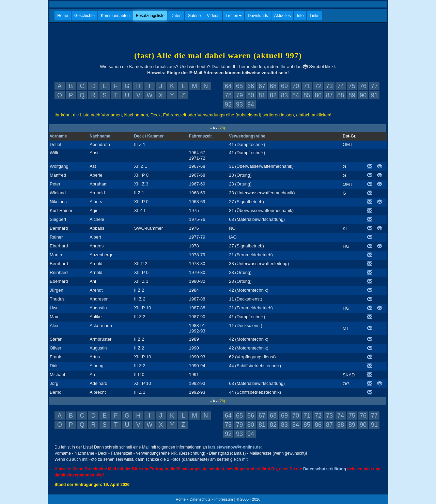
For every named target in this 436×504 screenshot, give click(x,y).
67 (262, 86)
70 (296, 86)
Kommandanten (115, 16)
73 (329, 86)
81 (262, 95)
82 (273, 95)
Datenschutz (200, 499)
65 (239, 86)
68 (273, 86)
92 (228, 104)
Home (63, 16)
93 (239, 104)
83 (284, 95)
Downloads (258, 16)
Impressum (223, 499)
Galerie (194, 16)
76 (363, 86)
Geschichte (84, 16)
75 (352, 86)
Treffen (233, 16)
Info (300, 16)
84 (296, 95)
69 (284, 86)
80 (251, 95)
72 (318, 86)
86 (318, 95)
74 (341, 86)
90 (363, 95)
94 (251, 104)
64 (228, 86)
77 (374, 86)
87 (329, 95)
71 (307, 86)
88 (341, 95)
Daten (176, 16)
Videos (213, 16)
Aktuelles (283, 16)
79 (239, 95)
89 (352, 95)
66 (251, 86)
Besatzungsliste (150, 16)
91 (374, 95)
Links (314, 16)
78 (228, 95)
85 (307, 95)
